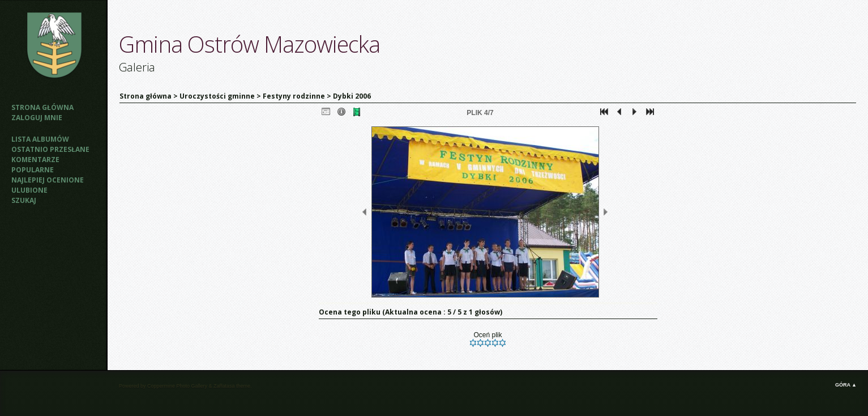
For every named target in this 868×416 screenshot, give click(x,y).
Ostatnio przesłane (50, 149)
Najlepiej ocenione (48, 180)
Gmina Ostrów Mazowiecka (249, 44)
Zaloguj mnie (37, 118)
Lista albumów (40, 139)
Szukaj (24, 200)
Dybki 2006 (352, 96)
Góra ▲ (846, 385)
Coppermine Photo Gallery (177, 386)
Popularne (33, 170)
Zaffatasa (224, 386)
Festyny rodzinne (294, 96)
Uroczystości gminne (217, 96)
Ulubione (29, 190)
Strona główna (42, 107)
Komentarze (35, 160)
